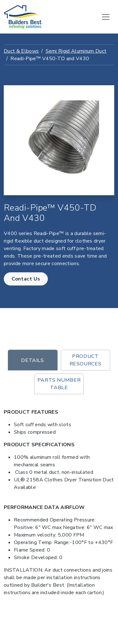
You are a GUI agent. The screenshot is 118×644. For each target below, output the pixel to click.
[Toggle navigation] (106, 17)
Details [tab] (32, 360)
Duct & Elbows (21, 51)
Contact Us (26, 279)
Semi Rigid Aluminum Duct (76, 51)
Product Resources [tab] (86, 360)
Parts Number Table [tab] (59, 384)
